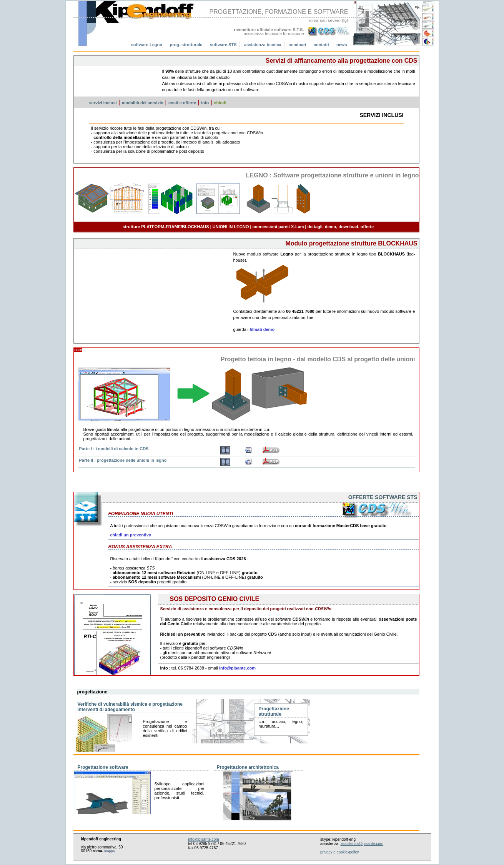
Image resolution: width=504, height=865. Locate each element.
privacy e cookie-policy (340, 852)
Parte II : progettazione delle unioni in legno (123, 460)
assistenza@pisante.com (362, 844)
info (205, 103)
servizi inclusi (103, 103)
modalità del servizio (143, 103)
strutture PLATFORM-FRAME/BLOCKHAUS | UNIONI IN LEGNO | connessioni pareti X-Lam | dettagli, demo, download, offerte (248, 227)
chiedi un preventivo (131, 535)
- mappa (109, 851)
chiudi (220, 103)
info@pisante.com (237, 668)
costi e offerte (182, 103)
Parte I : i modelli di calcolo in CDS (114, 449)
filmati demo (262, 329)
